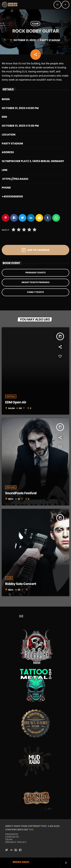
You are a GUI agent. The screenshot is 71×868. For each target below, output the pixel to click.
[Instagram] (16, 850)
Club (35, 24)
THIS (31, 830)
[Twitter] (7, 850)
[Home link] (10, 5)
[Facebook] (20, 850)
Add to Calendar (35, 250)
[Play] (65, 5)
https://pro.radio (15, 179)
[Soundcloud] (11, 850)
